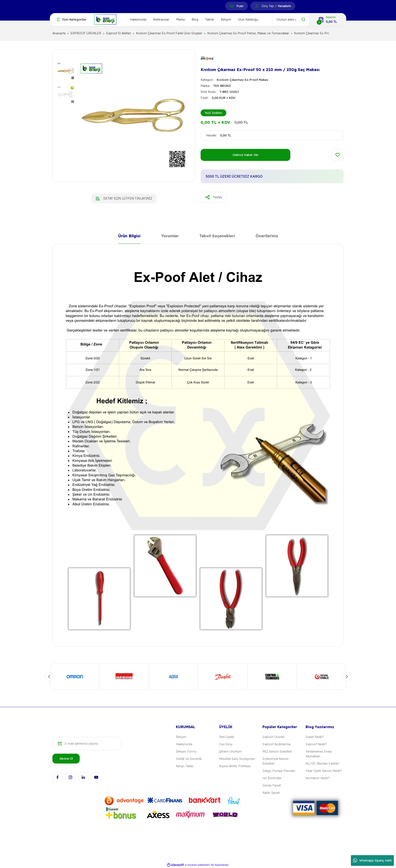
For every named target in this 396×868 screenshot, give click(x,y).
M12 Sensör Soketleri (277, 752)
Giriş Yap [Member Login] (268, 6)
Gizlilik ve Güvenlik (189, 759)
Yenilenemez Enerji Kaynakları (319, 754)
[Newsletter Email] (87, 744)
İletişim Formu (186, 752)
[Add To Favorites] (338, 155)
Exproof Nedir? (316, 744)
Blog (195, 20)
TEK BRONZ (222, 86)
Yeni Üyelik (227, 737)
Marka (180, 20)
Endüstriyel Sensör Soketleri (276, 761)
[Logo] (105, 19)
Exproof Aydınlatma (276, 744)
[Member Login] (257, 6)
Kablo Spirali (271, 793)
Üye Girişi (226, 744)
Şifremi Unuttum (230, 752)
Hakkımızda (138, 20)
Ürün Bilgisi (129, 237)
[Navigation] (72, 20)
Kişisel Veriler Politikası (235, 766)
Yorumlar (170, 237)
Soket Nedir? (315, 737)
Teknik (209, 20)
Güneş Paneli (272, 785)
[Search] (291, 20)
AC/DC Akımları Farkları (322, 764)
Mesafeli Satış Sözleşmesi (237, 759)
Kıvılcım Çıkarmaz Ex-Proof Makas (242, 80)
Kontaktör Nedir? (318, 778)
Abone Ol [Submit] (66, 759)
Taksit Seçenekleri (217, 237)
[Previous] (49, 677)
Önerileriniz (267, 237)
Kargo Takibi (185, 766)
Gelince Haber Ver (245, 155)
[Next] (347, 677)
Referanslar (161, 20)
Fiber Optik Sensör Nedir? (324, 771)
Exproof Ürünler (273, 737)
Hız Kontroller (272, 778)
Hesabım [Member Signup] (284, 6)
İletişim (226, 20)
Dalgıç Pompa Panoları (279, 771)
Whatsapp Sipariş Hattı (372, 860)
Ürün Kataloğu (248, 20)
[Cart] (327, 20)
